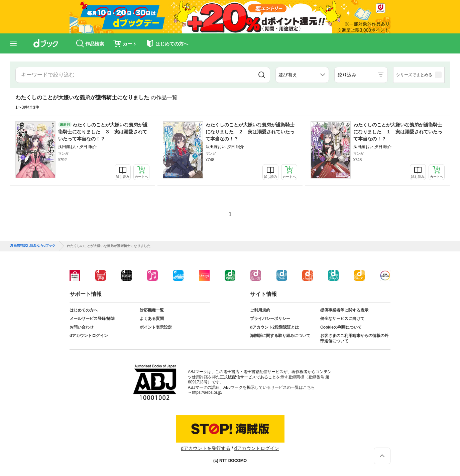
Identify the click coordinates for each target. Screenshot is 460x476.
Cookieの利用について (341, 327)
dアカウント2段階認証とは (274, 327)
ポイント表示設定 (156, 327)
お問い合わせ (82, 327)
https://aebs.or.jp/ (207, 392)
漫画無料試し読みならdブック (33, 246)
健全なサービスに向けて (342, 319)
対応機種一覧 (152, 310)
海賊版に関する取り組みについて (280, 336)
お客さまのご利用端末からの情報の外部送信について (354, 338)
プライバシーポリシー (270, 319)
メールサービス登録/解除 (92, 319)
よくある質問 (152, 319)
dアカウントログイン (89, 336)
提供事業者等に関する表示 (344, 310)
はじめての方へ (84, 310)
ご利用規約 (260, 310)
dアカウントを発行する (206, 448)
